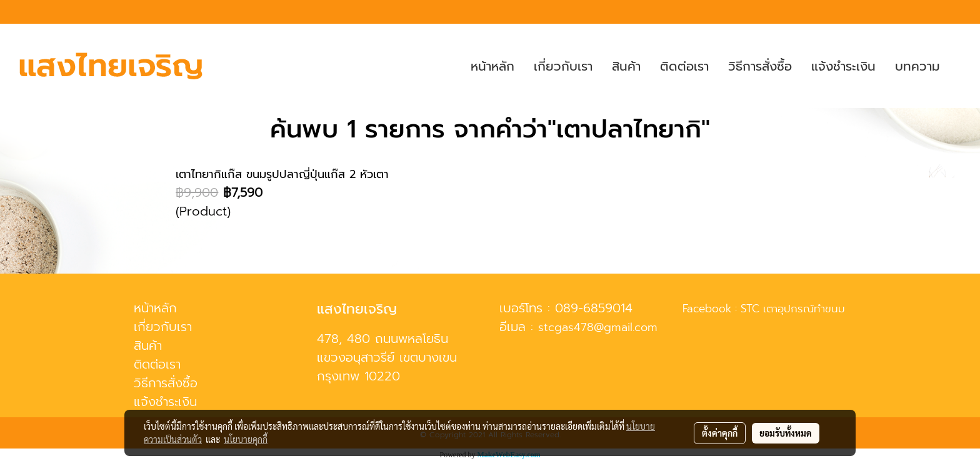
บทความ (917, 66)
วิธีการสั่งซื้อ (760, 66)
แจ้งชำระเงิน (843, 66)
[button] (961, 66)
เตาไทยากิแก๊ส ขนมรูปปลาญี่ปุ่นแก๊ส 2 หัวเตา (282, 174)
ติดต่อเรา (684, 66)
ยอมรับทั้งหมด (786, 433)
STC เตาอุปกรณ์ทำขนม (793, 309)
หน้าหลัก (492, 66)
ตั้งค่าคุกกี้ (720, 433)
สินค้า (626, 66)
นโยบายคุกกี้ (246, 439)
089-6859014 (594, 308)
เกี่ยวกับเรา (563, 66)
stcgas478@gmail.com (598, 327)
